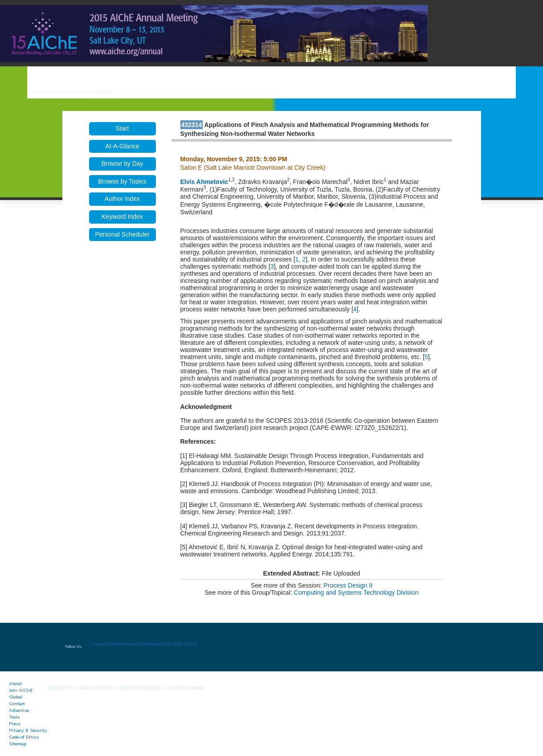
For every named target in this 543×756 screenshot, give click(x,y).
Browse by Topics (122, 181)
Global (16, 697)
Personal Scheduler (122, 234)
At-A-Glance (122, 146)
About (15, 684)
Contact (17, 704)
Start (122, 128)
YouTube (151, 644)
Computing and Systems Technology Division (356, 593)
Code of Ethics (24, 737)
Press (15, 724)
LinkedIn (99, 644)
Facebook (133, 644)
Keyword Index (122, 217)
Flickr (166, 644)
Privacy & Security (28, 730)
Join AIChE (21, 690)
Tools (14, 717)
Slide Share (184, 644)
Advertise (19, 710)
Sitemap (18, 744)
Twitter (116, 644)
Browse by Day (122, 163)
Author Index (122, 199)
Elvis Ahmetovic (204, 182)
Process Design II (348, 585)
